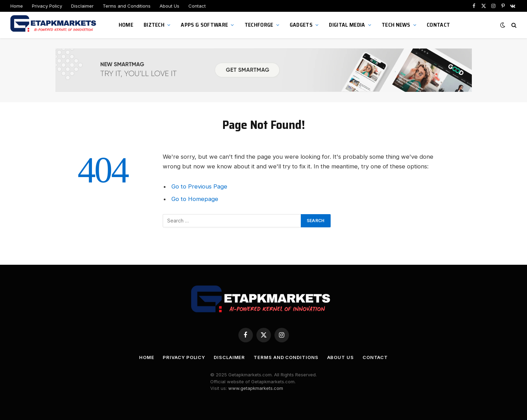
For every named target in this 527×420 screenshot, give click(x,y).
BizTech (154, 25)
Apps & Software (204, 25)
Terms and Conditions (127, 6)
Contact (197, 6)
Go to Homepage (195, 199)
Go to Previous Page (199, 186)
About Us (169, 6)
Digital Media (347, 25)
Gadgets (301, 25)
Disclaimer (82, 6)
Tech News (396, 25)
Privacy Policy (47, 6)
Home (17, 6)
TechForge (259, 25)
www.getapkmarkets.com (256, 388)
